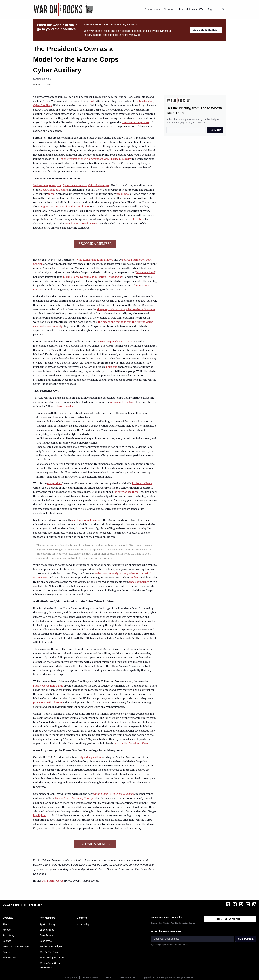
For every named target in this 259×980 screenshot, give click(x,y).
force (51, 194)
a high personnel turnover (87, 520)
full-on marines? (145, 273)
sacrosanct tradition (122, 402)
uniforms (135, 578)
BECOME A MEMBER (206, 30)
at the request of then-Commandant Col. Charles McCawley (96, 159)
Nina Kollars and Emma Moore (95, 260)
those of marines (139, 582)
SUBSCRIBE (246, 939)
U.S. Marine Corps (53, 881)
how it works (65, 406)
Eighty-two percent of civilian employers (65, 207)
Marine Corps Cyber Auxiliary (114, 342)
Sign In (212, 10)
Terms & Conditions (91, 977)
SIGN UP (215, 130)
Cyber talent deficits (75, 186)
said (93, 101)
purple (131, 219)
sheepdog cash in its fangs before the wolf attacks (126, 310)
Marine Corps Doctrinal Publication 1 (92, 277)
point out (111, 367)
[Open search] (223, 10)
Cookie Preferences (126, 977)
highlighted (40, 816)
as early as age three (127, 492)
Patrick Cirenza (42, 79)
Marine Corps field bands (48, 686)
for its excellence (142, 484)
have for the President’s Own (131, 743)
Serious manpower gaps (47, 186)
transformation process (135, 123)
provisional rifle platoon (47, 703)
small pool (123, 194)
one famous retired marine (81, 224)
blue (142, 219)
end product (54, 484)
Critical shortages (99, 186)
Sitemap (109, 977)
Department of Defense (54, 190)
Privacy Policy (71, 977)
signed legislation (90, 757)
